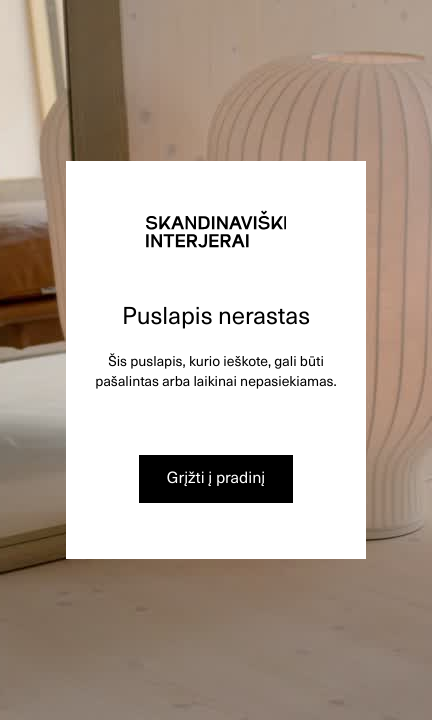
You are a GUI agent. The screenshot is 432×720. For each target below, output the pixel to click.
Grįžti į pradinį (216, 477)
